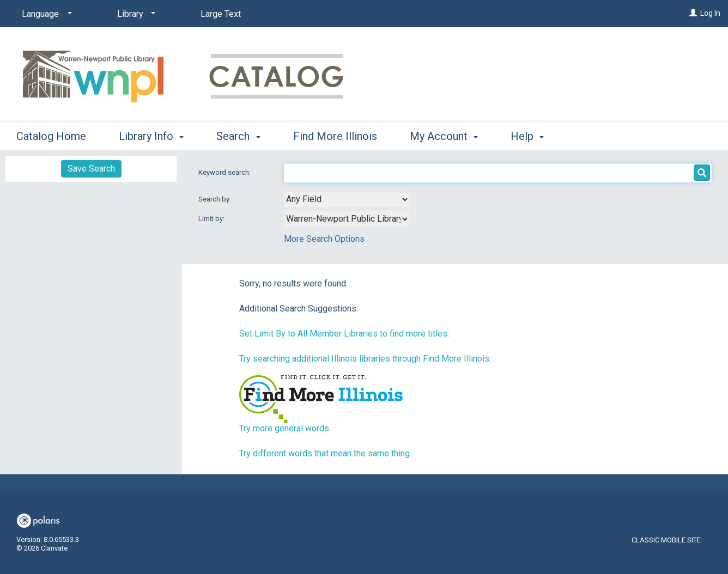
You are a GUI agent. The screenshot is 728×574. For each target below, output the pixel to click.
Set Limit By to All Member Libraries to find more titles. (344, 334)
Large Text (221, 14)
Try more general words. (285, 428)
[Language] (45, 14)
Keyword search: (225, 172)
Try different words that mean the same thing (324, 453)
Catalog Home (51, 136)
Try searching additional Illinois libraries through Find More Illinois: (365, 359)
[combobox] (347, 199)
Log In (710, 13)
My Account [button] (444, 136)
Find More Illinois (335, 136)
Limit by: (212, 219)
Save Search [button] (91, 169)
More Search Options (324, 239)
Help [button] (527, 136)
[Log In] (693, 13)
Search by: (216, 199)
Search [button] (238, 136)
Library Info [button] (151, 136)
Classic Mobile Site (666, 540)
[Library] (134, 14)
